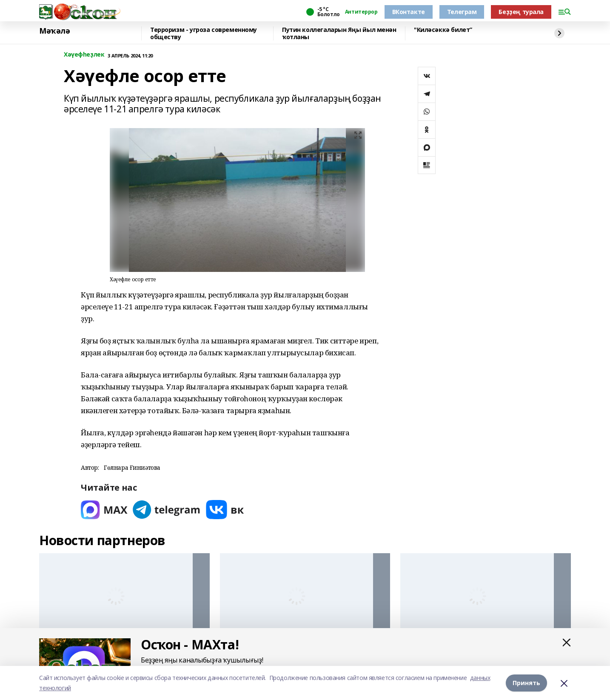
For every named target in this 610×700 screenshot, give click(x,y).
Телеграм (462, 12)
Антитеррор (361, 12)
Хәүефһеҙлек (84, 55)
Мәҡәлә (54, 31)
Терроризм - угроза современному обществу (204, 33)
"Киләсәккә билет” (443, 30)
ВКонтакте (409, 12)
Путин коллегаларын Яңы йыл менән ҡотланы (339, 33)
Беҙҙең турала (521, 12)
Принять (526, 683)
